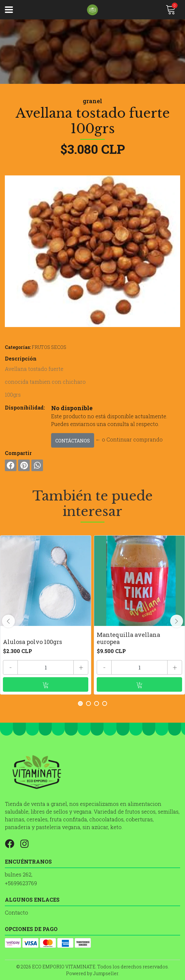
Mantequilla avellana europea (128, 638)
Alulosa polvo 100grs (33, 642)
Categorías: (18, 347)
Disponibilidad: (25, 407)
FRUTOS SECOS (49, 347)
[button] (80, 703)
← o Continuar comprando (129, 439)
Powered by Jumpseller (92, 973)
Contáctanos (73, 441)
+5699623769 (21, 883)
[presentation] (8, 621)
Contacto (16, 912)
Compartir (18, 453)
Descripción (21, 358)
